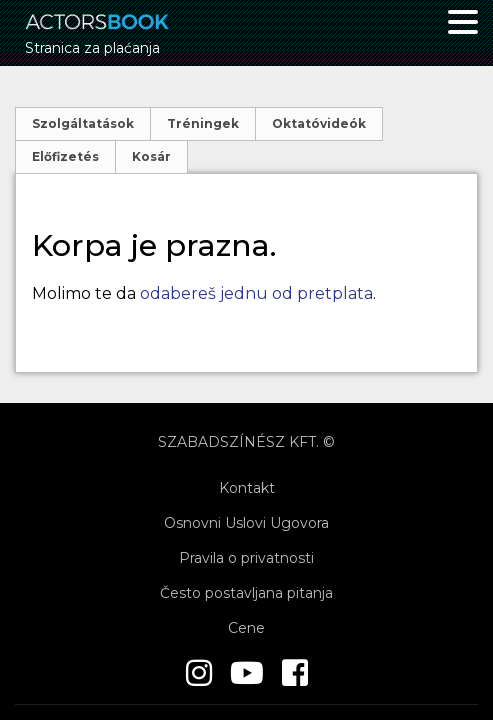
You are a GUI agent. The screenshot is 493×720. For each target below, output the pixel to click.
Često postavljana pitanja (246, 593)
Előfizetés (65, 156)
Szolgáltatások (83, 123)
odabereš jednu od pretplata (256, 293)
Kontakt (247, 488)
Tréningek (203, 123)
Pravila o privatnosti (246, 558)
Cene (246, 628)
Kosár (151, 156)
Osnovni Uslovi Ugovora (246, 523)
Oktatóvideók (319, 123)
